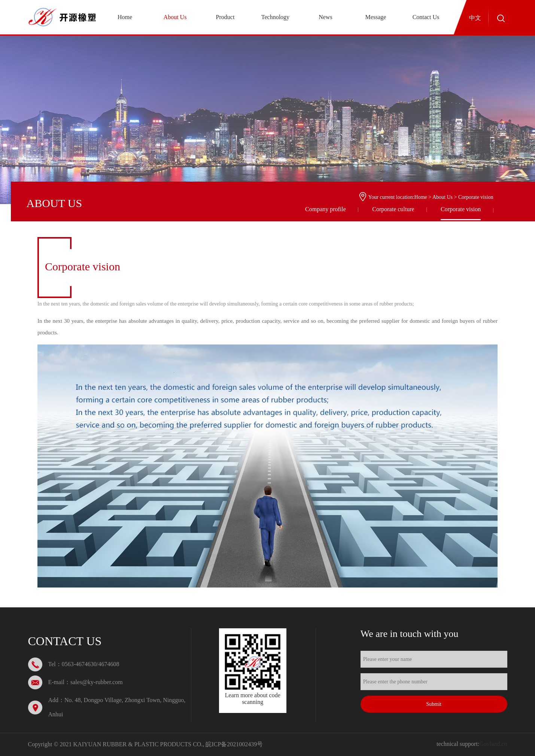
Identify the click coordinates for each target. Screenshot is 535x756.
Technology (275, 17)
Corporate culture (393, 209)
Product (225, 17)
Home (125, 17)
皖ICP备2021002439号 (234, 744)
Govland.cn (493, 744)
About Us (175, 17)
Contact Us (426, 17)
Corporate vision (461, 209)
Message (376, 17)
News (325, 17)
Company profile (326, 209)
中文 (475, 18)
